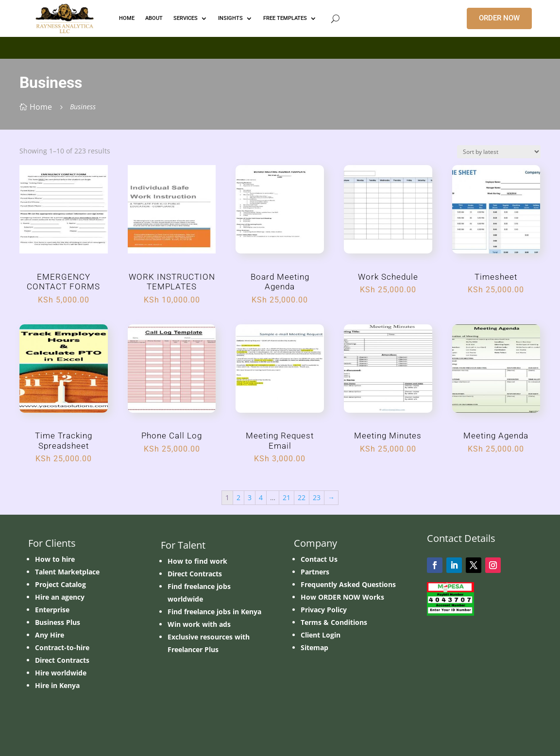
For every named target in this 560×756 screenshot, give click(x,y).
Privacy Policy (324, 610)
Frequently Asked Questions (348, 584)
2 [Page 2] (238, 497)
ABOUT (154, 18)
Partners (315, 572)
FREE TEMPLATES (285, 18)
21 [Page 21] (287, 497)
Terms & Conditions (334, 622)
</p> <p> (280, 46)
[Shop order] (499, 152)
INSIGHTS (230, 18)
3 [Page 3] (250, 497)
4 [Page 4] (261, 497)
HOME (127, 18)
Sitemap (314, 647)
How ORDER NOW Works (342, 597)
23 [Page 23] (317, 497)
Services (186, 18)
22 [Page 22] (302, 497)
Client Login (321, 635)
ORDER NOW (499, 18)
